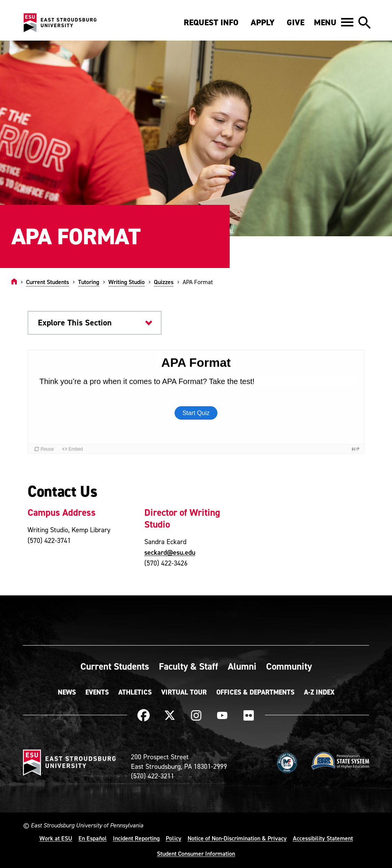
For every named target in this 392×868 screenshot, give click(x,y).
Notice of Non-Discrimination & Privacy (237, 838)
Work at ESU (56, 838)
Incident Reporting (136, 838)
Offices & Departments (255, 692)
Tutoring (89, 282)
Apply (263, 22)
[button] (334, 22)
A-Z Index (319, 692)
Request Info (211, 22)
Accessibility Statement (323, 838)
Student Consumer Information (196, 853)
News (67, 692)
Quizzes (164, 282)
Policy (174, 838)
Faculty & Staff (189, 666)
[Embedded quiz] (196, 402)
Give (296, 22)
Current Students (47, 282)
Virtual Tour (184, 692)
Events (97, 692)
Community (289, 666)
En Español (93, 838)
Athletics (135, 692)
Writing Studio (127, 282)
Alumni (242, 666)
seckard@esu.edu (170, 552)
